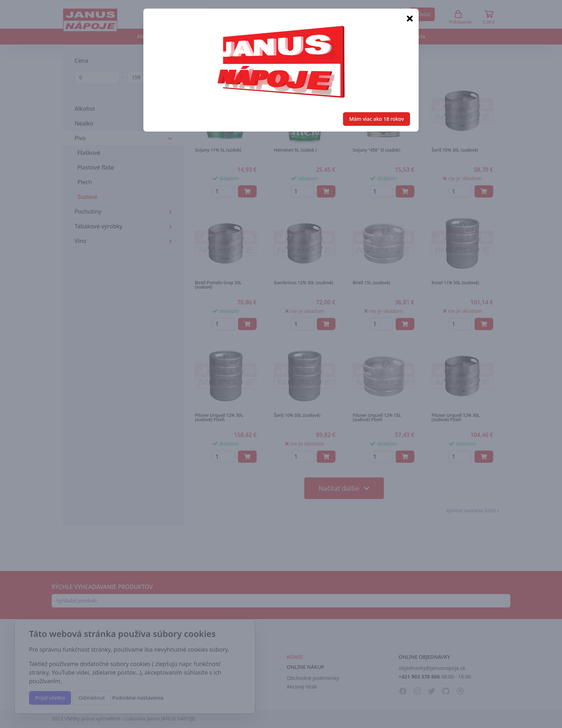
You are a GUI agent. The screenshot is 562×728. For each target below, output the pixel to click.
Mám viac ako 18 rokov (377, 119)
